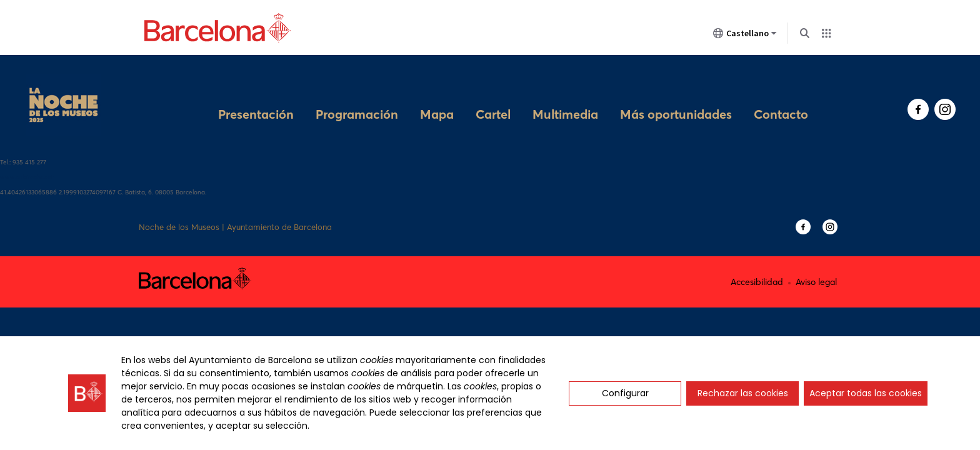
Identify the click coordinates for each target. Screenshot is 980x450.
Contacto (781, 94)
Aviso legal (816, 257)
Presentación (256, 94)
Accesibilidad (757, 257)
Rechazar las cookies (743, 393)
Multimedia (565, 94)
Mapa (437, 94)
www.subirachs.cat (27, 152)
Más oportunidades (676, 94)
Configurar (625, 393)
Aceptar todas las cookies (866, 393)
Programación (357, 94)
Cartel (493, 94)
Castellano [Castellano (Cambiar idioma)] (745, 36)
